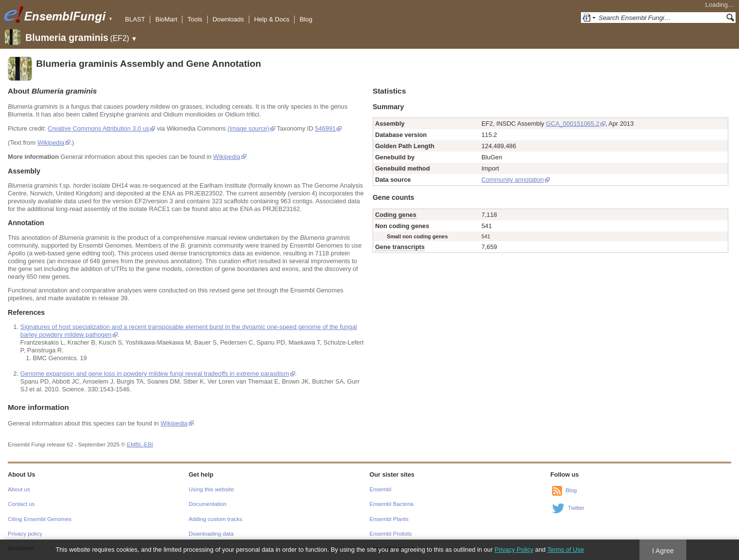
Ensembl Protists (391, 534)
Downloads (228, 19)
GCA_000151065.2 (573, 124)
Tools (195, 19)
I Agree (663, 551)
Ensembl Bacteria (392, 504)
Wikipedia (50, 143)
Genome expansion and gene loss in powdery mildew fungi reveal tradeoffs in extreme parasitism (155, 374)
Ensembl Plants (389, 519)
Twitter (576, 508)
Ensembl (381, 489)
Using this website (211, 489)
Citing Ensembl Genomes (40, 519)
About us (19, 489)
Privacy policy (25, 534)
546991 (326, 128)
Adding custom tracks (216, 519)
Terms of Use (566, 550)
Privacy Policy (514, 550)
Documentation (208, 504)
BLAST (135, 19)
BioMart (166, 19)
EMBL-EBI (140, 444)
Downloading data (211, 534)
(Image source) (248, 128)
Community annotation (513, 180)
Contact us (21, 504)
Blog (306, 19)
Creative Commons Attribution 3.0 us (99, 128)
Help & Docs (272, 19)
